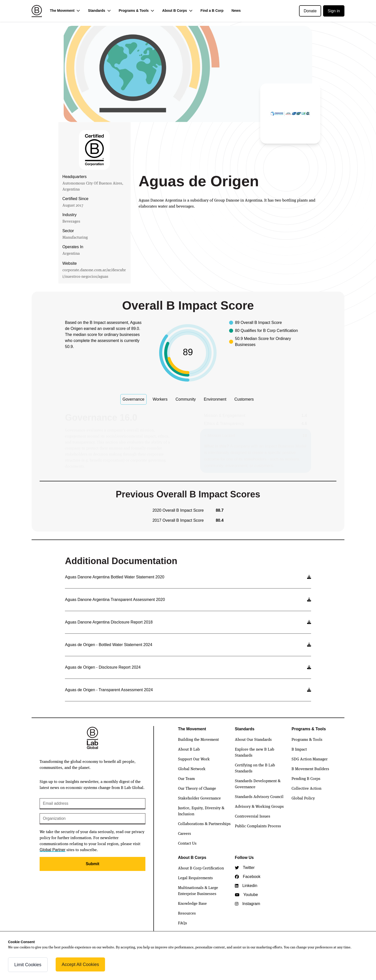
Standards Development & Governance (258, 783)
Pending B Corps (306, 778)
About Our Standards (253, 739)
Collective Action (306, 788)
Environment (215, 399)
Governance (133, 399)
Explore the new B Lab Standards (255, 752)
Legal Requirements (195, 877)
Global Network (192, 768)
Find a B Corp (212, 11)
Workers (160, 399)
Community (186, 399)
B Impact (299, 749)
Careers (184, 833)
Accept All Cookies (80, 964)
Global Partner (53, 850)
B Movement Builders (310, 768)
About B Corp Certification (201, 868)
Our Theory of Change (197, 788)
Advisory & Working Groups (259, 806)
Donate (310, 11)
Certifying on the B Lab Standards (255, 768)
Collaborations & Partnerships (204, 823)
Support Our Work (194, 759)
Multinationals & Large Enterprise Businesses (198, 890)
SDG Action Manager (310, 759)
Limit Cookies (28, 965)
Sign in (334, 11)
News (236, 11)
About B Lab (189, 749)
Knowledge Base (192, 903)
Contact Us (187, 843)
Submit (92, 864)
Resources (187, 913)
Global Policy (303, 798)
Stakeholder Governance (199, 798)
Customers (244, 399)
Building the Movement (198, 739)
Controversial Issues (253, 816)
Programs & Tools (307, 739)
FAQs (182, 923)
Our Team (186, 778)
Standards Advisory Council (259, 796)
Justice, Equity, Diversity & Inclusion (201, 811)
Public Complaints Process (258, 826)
